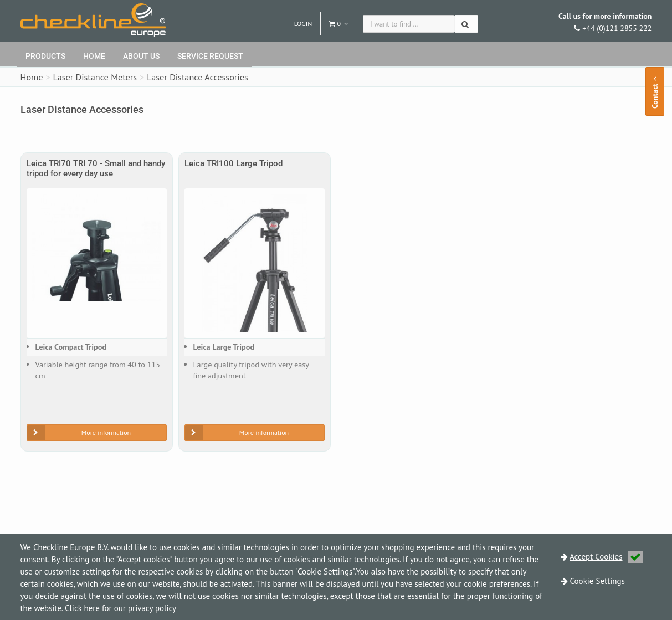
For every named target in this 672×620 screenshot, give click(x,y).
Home (94, 56)
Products (45, 56)
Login (303, 24)
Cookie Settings (597, 581)
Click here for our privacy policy (120, 608)
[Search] (466, 24)
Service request (210, 56)
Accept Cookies (606, 557)
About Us (141, 56)
